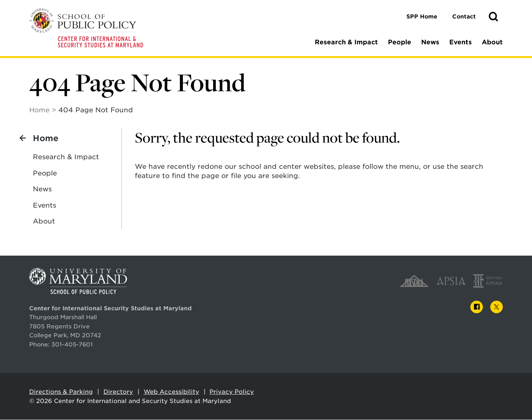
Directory (118, 392)
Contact (464, 17)
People (400, 42)
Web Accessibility (171, 392)
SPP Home (422, 17)
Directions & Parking (61, 392)
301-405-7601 (72, 345)
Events (461, 42)
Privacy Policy (232, 392)
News (430, 42)
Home (39, 110)
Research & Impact (346, 42)
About (492, 42)
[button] (493, 17)
